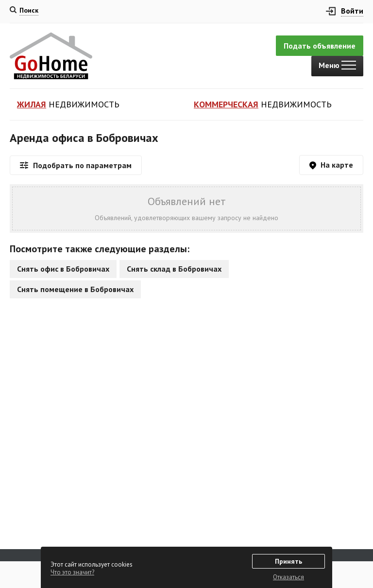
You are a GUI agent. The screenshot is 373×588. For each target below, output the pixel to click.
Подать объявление (320, 46)
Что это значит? (72, 572)
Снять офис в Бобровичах (63, 269)
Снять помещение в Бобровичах (75, 289)
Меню (337, 65)
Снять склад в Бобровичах (174, 269)
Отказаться (288, 577)
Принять (288, 561)
